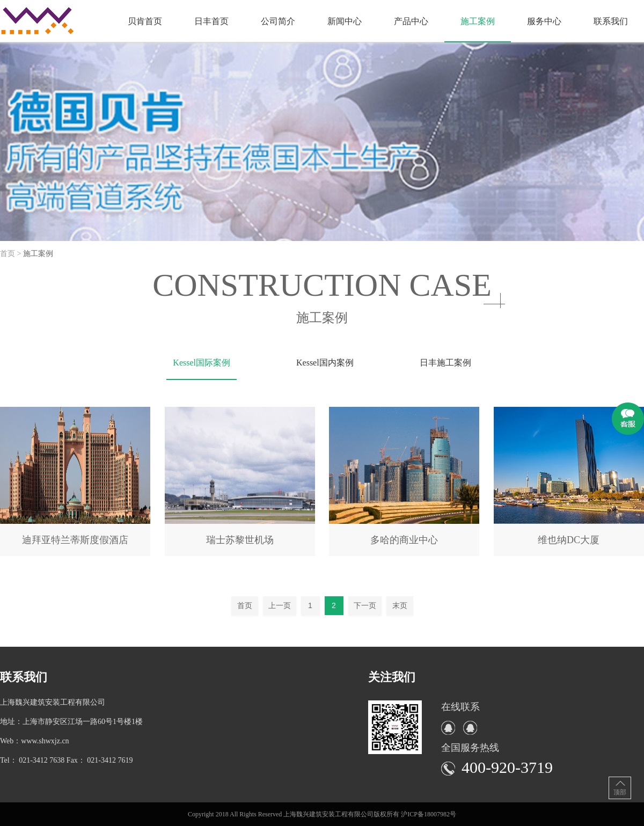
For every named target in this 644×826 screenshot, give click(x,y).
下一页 (365, 605)
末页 (400, 605)
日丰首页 (211, 21)
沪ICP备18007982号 (429, 814)
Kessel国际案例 (202, 363)
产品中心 (411, 21)
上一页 (280, 605)
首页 (245, 605)
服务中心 (544, 21)
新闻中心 (345, 21)
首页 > (12, 254)
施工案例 (478, 21)
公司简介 (278, 21)
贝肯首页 (145, 21)
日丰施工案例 (445, 363)
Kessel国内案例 (325, 363)
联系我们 (611, 21)
